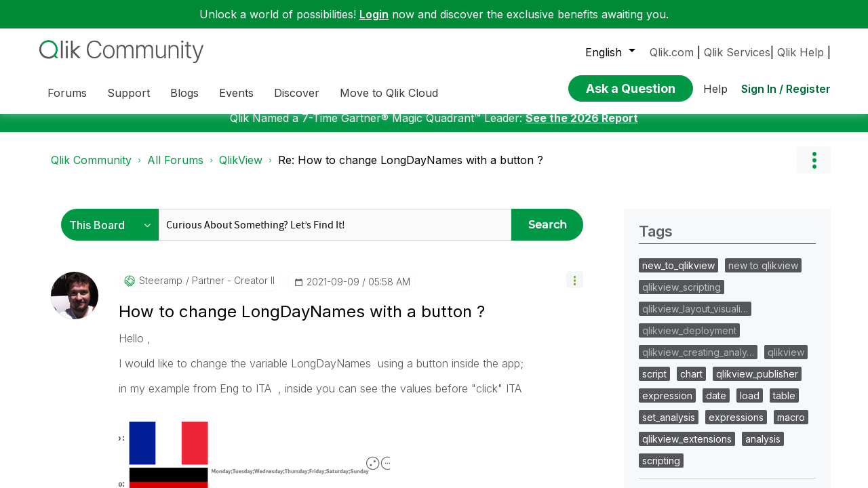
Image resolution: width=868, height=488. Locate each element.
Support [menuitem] (129, 93)
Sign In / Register (786, 85)
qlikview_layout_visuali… (695, 448)
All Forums (175, 299)
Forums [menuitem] (67, 93)
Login (374, 14)
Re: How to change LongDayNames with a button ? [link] (411, 299)
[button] (575, 419)
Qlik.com (672, 52)
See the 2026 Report (582, 257)
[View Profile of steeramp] (161, 420)
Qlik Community (91, 299)
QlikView (241, 299)
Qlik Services (737, 52)
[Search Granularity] (114, 364)
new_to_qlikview (678, 404)
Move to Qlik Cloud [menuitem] (389, 93)
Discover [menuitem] (297, 93)
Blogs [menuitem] (184, 93)
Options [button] (814, 299)
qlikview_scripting (682, 426)
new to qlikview (763, 404)
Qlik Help (801, 52)
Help (715, 85)
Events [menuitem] (236, 93)
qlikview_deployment (689, 469)
